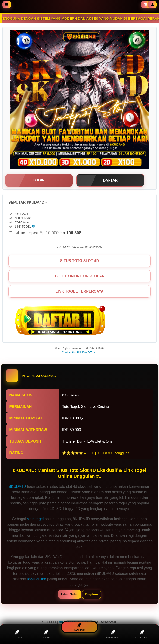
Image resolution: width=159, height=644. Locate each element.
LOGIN (46, 634)
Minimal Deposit (48, 233)
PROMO (17, 634)
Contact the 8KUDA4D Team (79, 353)
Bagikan (91, 594)
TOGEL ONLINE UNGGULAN (79, 276)
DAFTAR (80, 627)
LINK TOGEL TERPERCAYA (79, 291)
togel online (37, 579)
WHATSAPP (113, 634)
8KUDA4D (17, 486)
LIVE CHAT (142, 634)
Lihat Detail (70, 594)
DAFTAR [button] (110, 180)
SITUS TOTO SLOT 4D (79, 261)
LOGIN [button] (39, 180)
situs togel (35, 519)
